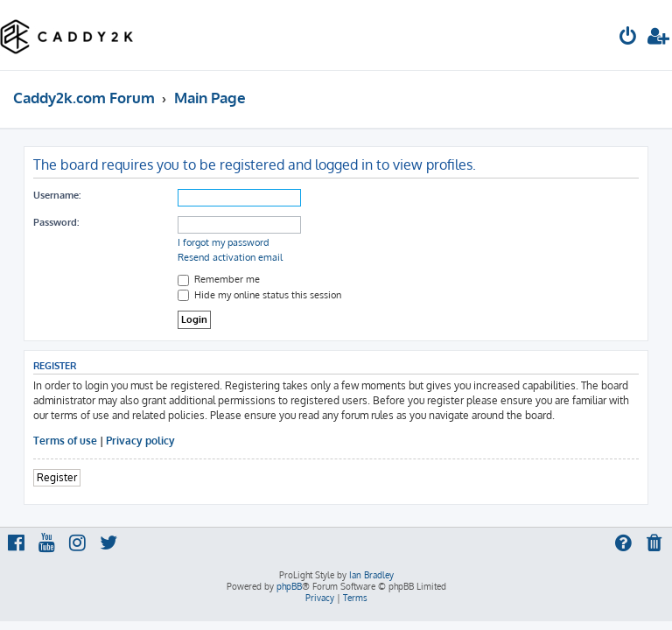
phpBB (289, 586)
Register (57, 477)
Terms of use (65, 441)
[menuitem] (628, 38)
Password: (56, 222)
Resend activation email (230, 257)
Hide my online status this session (259, 295)
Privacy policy (140, 441)
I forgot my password (224, 242)
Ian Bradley (371, 575)
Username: (57, 195)
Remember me (219, 279)
